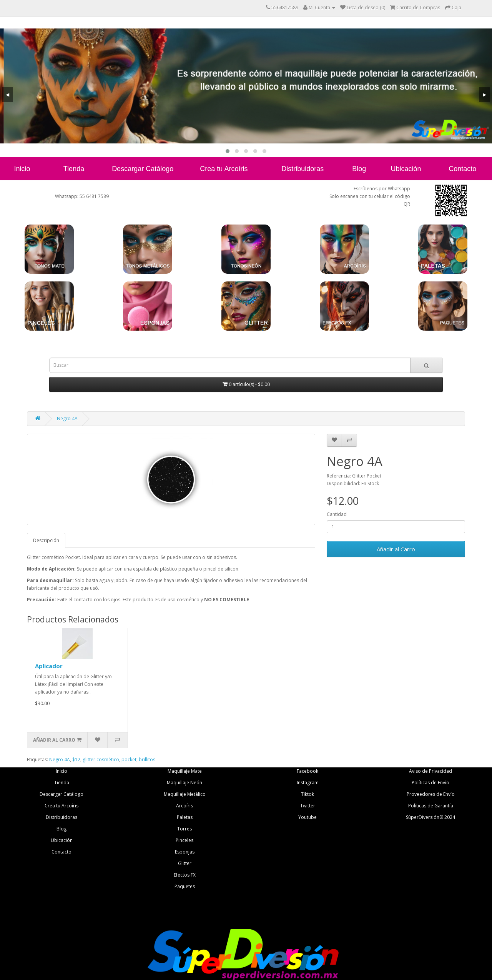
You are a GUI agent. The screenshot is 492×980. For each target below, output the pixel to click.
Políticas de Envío (430, 783)
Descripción (46, 540)
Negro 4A (67, 418)
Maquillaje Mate (185, 771)
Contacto (462, 169)
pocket (129, 760)
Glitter (185, 863)
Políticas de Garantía (431, 806)
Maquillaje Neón (184, 783)
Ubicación (406, 169)
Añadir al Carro (396, 549)
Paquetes (185, 886)
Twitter (308, 806)
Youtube (307, 817)
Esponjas (185, 852)
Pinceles (184, 840)
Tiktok (307, 794)
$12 (76, 760)
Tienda (74, 169)
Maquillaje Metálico (185, 794)
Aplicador (49, 666)
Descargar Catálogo (143, 169)
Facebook (307, 771)
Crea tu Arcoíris (224, 169)
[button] (228, 151)
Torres (184, 829)
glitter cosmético (101, 760)
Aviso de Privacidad (430, 771)
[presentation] (7, 95)
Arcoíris (184, 806)
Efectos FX (185, 875)
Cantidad (337, 514)
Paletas (185, 817)
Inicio (22, 169)
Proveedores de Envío (431, 794)
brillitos (147, 760)
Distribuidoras (303, 169)
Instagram (308, 783)
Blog (359, 169)
